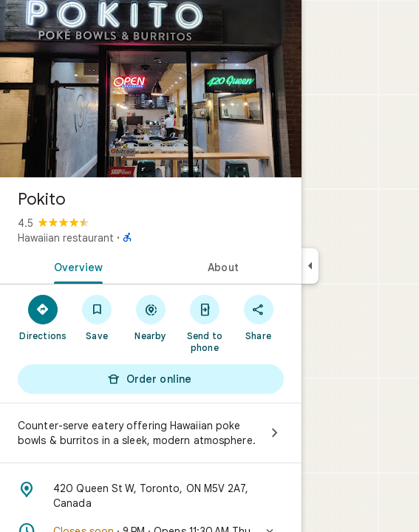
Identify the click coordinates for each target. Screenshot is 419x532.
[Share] (258, 317)
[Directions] (43, 317)
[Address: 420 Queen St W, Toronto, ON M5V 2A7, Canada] (151, 496)
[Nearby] (151, 317)
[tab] (75, 266)
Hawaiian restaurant (66, 238)
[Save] (97, 317)
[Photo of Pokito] (151, 89)
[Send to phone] (204, 323)
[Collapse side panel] (310, 266)
